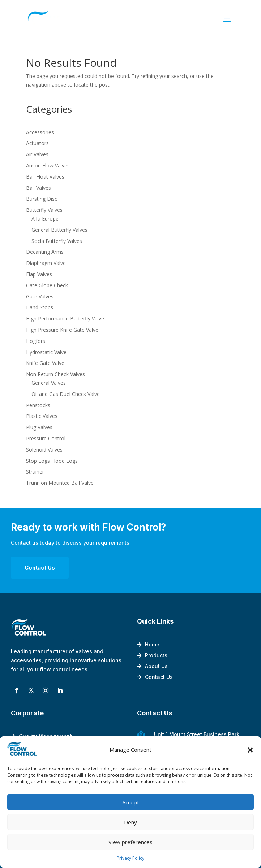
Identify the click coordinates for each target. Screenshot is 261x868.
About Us (156, 666)
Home (152, 645)
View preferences (130, 842)
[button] (250, 750)
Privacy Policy (130, 858)
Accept (131, 802)
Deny (130, 822)
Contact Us (40, 568)
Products (156, 656)
